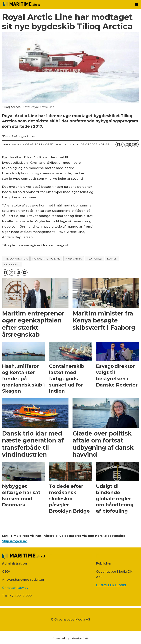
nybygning (74, 259)
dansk (112, 259)
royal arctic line (46, 259)
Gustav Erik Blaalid (111, 585)
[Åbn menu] (136, 5)
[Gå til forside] (21, 4)
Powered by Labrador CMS (71, 638)
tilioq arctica (16, 259)
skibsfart (12, 264)
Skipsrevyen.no (15, 541)
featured (95, 259)
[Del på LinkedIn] (130, 144)
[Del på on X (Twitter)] (124, 144)
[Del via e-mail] (136, 144)
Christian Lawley (15, 588)
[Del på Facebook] (118, 144)
